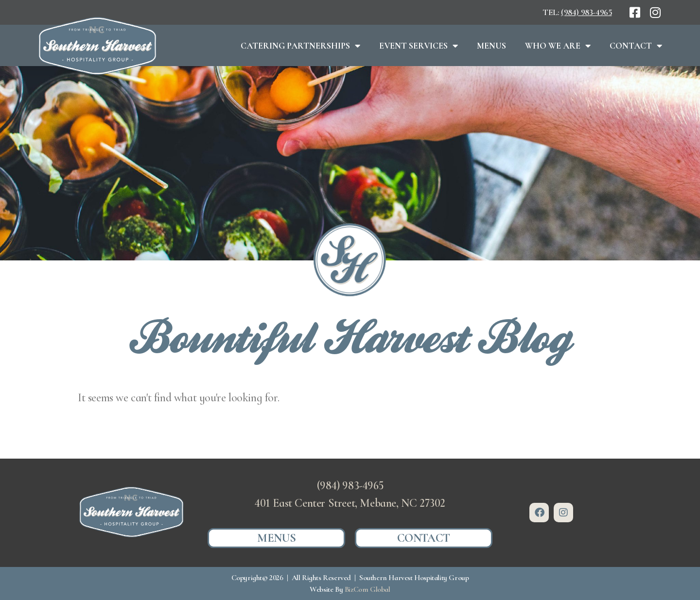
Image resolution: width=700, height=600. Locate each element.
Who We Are (558, 46)
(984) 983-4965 (586, 12)
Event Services (419, 46)
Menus (491, 46)
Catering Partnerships (300, 46)
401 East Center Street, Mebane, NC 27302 (350, 503)
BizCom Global (367, 589)
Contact (636, 46)
